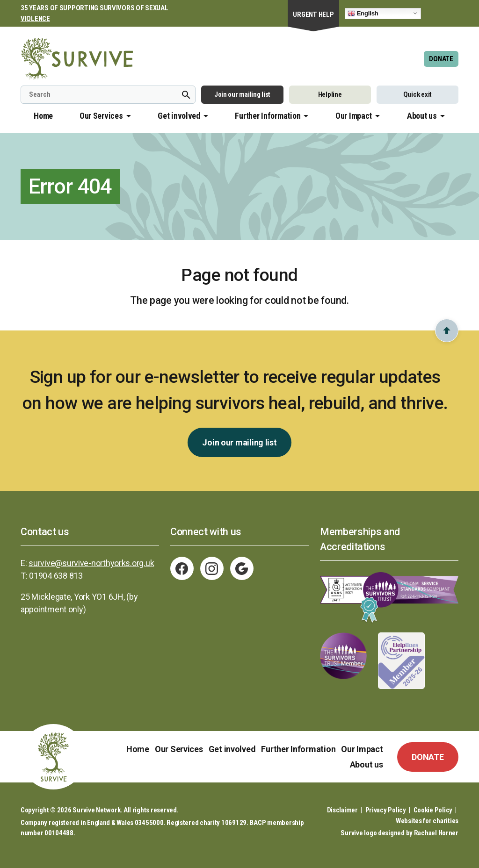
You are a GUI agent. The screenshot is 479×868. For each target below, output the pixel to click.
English (363, 13)
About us (422, 116)
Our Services (101, 116)
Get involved (179, 116)
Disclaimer (342, 810)
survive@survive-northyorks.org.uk (91, 563)
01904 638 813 (56, 576)
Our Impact (354, 116)
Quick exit (417, 94)
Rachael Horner (436, 833)
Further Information (268, 116)
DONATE (441, 59)
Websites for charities (427, 821)
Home (43, 116)
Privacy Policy (386, 810)
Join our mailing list (242, 94)
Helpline (330, 94)
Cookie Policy (433, 810)
